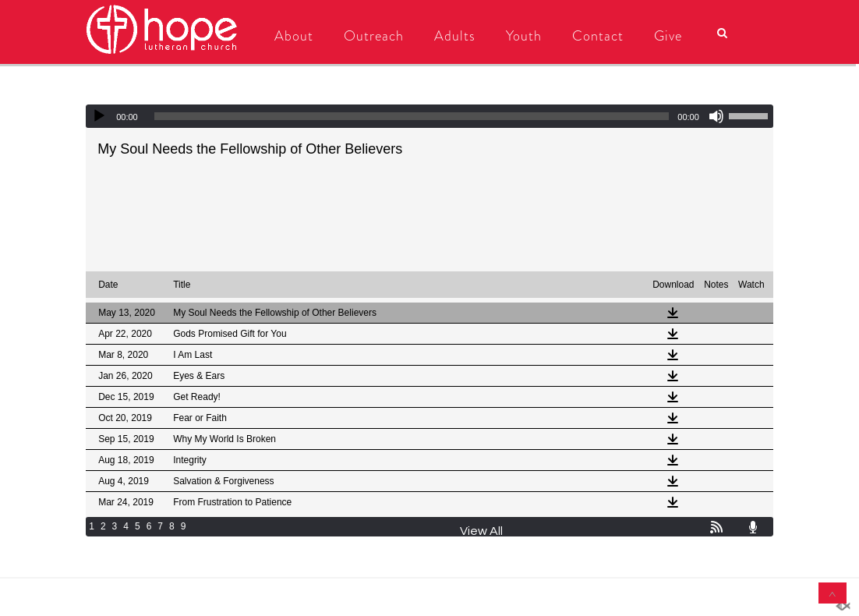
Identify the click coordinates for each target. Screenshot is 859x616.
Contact (598, 36)
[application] (429, 116)
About (294, 36)
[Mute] (716, 116)
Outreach (374, 36)
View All (481, 531)
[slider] (412, 116)
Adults (455, 36)
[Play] (99, 116)
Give (668, 36)
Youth (524, 36)
